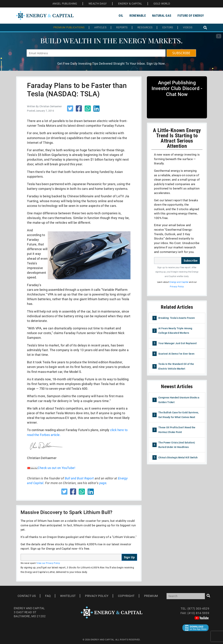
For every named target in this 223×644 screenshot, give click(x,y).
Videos (188, 28)
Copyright (126, 596)
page (103, 483)
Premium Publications (69, 28)
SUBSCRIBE (181, 53)
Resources (145, 28)
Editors (168, 28)
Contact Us (27, 596)
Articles (100, 28)
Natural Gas (162, 16)
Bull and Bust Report (79, 478)
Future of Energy (191, 16)
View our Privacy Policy (48, 563)
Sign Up (129, 557)
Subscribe (191, 261)
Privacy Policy (177, 287)
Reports (122, 28)
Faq (48, 596)
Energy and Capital (179, 282)
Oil (121, 16)
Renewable (138, 16)
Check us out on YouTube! (51, 468)
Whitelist (68, 596)
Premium (151, 596)
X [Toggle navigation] (219, 36)
